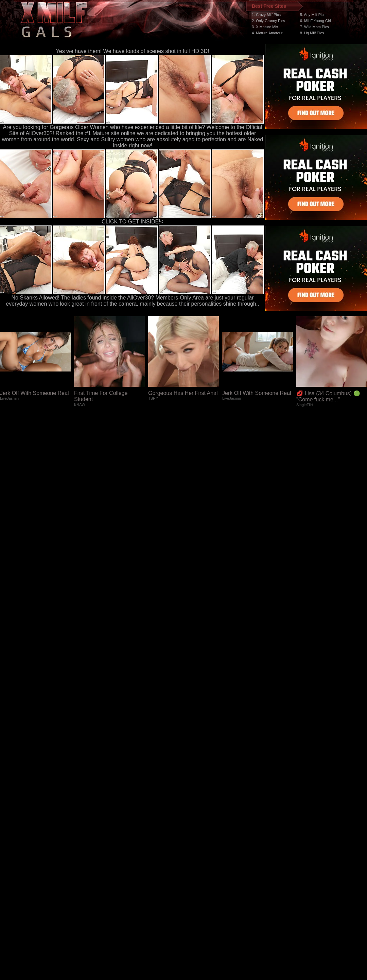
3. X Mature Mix (265, 27)
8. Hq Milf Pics (312, 33)
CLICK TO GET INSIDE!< (133, 222)
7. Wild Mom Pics (314, 27)
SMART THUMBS (196, 856)
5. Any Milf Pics (313, 15)
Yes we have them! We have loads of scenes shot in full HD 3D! (133, 51)
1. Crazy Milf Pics (266, 15)
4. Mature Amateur (267, 33)
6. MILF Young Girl (316, 21)
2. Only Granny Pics (268, 21)
